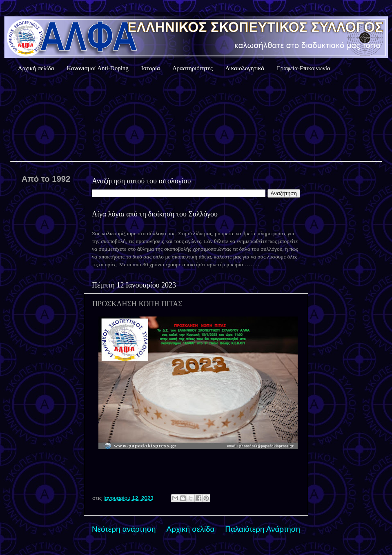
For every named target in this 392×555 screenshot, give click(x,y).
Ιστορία (151, 68)
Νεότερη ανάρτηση (124, 529)
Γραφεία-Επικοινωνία (304, 68)
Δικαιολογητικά (245, 68)
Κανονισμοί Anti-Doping (98, 68)
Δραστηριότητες (193, 68)
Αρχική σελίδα (36, 68)
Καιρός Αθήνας (196, 118)
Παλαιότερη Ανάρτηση (263, 529)
